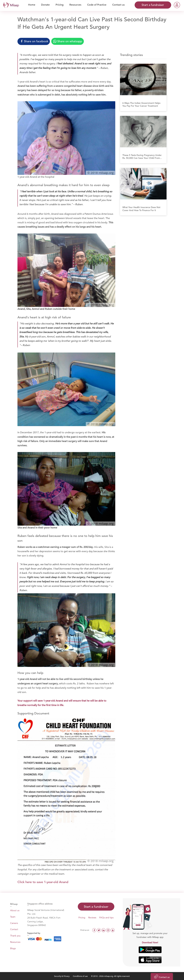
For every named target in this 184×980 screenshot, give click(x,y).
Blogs (13, 948)
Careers (14, 923)
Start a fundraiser (96, 907)
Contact (14, 929)
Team (13, 917)
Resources (15, 942)
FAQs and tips (106, 918)
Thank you (15, 936)
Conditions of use (81, 976)
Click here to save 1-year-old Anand (43, 882)
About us (15, 910)
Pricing (82, 918)
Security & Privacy (62, 976)
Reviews (92, 918)
